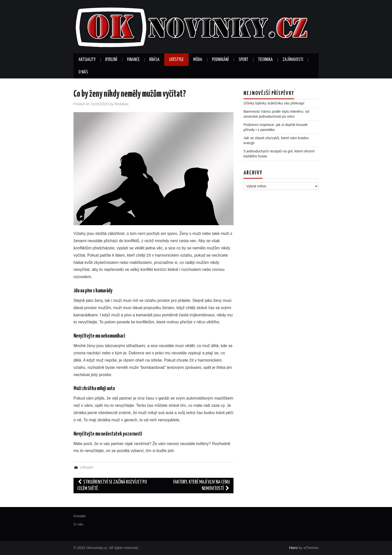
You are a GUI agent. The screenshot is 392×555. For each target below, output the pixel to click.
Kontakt (80, 516)
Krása (154, 60)
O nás (83, 72)
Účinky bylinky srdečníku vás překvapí (274, 103)
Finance (133, 60)
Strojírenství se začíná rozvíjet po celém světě (112, 485)
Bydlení (111, 60)
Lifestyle (176, 60)
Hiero (293, 548)
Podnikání (220, 60)
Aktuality (87, 60)
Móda (198, 60)
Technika (265, 60)
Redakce (122, 104)
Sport (243, 60)
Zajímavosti (293, 60)
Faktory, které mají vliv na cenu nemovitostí (201, 485)
